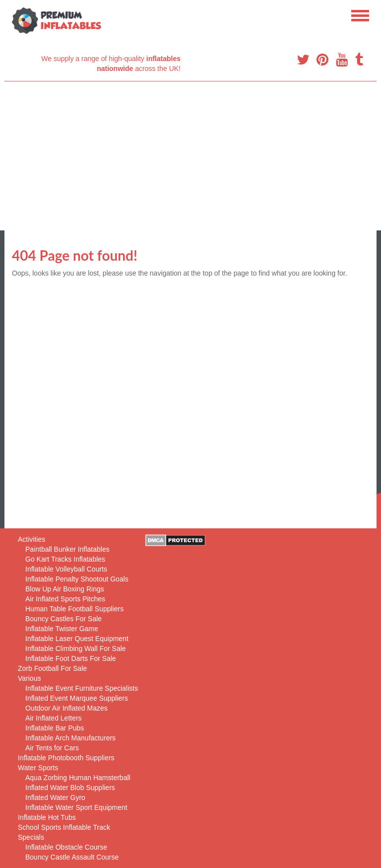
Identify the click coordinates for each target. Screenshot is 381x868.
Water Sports (38, 768)
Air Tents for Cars (52, 748)
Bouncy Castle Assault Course (72, 857)
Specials (31, 837)
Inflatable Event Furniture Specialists (82, 688)
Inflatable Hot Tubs (47, 817)
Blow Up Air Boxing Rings (65, 589)
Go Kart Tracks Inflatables (65, 559)
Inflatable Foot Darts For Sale (71, 658)
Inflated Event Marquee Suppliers (77, 698)
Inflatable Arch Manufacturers (70, 738)
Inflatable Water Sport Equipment (76, 807)
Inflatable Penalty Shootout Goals (77, 579)
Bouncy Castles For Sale (63, 619)
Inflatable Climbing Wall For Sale (76, 649)
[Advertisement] (190, 156)
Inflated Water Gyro (55, 797)
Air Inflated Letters (54, 718)
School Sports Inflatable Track (64, 827)
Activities (32, 539)
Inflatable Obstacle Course (66, 847)
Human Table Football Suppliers (74, 609)
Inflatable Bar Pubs (55, 728)
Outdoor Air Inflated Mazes (66, 708)
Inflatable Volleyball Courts (66, 569)
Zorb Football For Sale (52, 668)
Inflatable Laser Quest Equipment (77, 639)
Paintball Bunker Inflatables (67, 549)
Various (29, 678)
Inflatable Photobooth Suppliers (66, 758)
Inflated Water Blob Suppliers (70, 788)
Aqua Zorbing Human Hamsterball (78, 778)
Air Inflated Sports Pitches (65, 599)
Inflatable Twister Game (62, 629)
